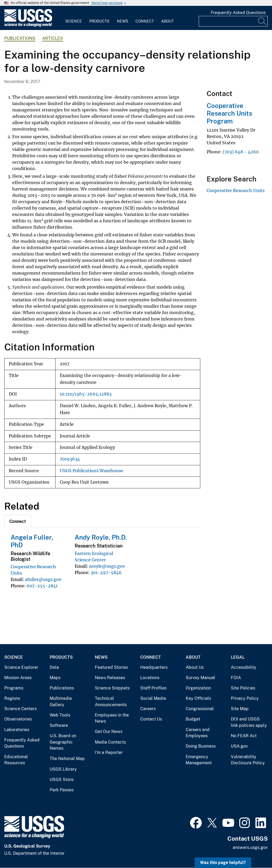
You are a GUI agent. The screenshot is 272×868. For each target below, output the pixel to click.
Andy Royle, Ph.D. (101, 537)
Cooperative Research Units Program (229, 113)
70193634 (70, 459)
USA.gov (239, 746)
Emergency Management (199, 760)
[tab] (18, 521)
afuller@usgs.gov (43, 579)
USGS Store (62, 780)
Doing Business (201, 746)
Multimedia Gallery (61, 702)
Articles (53, 38)
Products (99, 21)
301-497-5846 (106, 572)
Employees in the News (112, 718)
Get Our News (109, 732)
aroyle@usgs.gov (107, 566)
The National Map (67, 759)
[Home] (28, 26)
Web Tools (60, 715)
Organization (198, 688)
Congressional (200, 709)
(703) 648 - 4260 (241, 152)
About (167, 21)
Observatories (18, 719)
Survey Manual (200, 678)
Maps (55, 678)
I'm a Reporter (109, 752)
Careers (148, 709)
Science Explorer (21, 667)
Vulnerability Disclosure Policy (248, 760)
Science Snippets (112, 688)
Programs (14, 688)
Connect (145, 21)
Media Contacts (110, 742)
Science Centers (20, 709)
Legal (238, 657)
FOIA (236, 678)
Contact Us (151, 719)
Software (59, 725)
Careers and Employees (198, 733)
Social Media (153, 698)
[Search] (262, 21)
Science (74, 21)
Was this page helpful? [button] (223, 863)
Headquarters (154, 667)
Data (54, 667)
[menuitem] (74, 18)
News (122, 21)
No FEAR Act (244, 736)
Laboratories (17, 730)
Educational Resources (16, 760)
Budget (193, 719)
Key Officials (198, 698)
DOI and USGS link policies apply (249, 722)
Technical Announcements (111, 702)
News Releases (110, 678)
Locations (150, 678)
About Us (195, 667)
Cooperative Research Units (236, 190)
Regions (12, 698)
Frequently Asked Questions (238, 13)
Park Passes (62, 790)
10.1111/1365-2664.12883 (86, 394)
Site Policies (243, 688)
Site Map (240, 709)
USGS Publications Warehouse (92, 471)
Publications (20, 38)
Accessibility (244, 667)
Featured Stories (111, 667)
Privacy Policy (245, 698)
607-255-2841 (42, 586)
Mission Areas (18, 678)
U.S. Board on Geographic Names (63, 742)
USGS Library (63, 769)
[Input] (233, 21)
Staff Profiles (153, 688)
